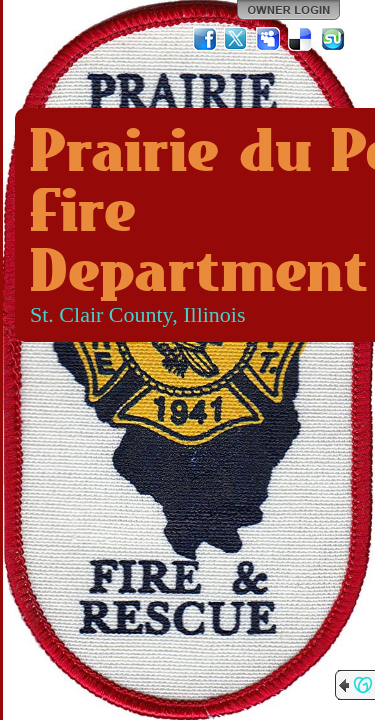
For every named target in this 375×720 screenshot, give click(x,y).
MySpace (269, 39)
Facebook (205, 39)
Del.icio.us (301, 39)
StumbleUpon (333, 39)
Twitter (237, 39)
